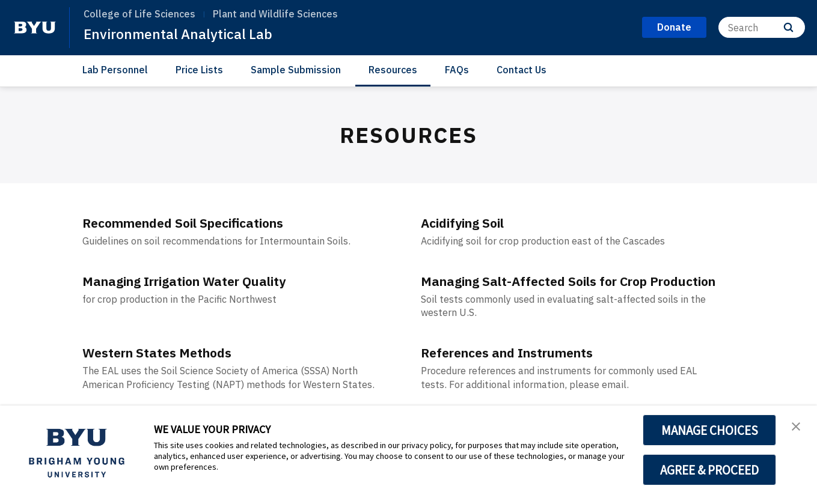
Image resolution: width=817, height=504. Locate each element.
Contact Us (522, 70)
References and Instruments (519, 370)
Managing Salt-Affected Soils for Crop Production (550, 290)
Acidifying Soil (469, 222)
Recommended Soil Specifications (196, 222)
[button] (797, 427)
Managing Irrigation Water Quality (200, 281)
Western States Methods (166, 370)
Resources (393, 70)
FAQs (457, 70)
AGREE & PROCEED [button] (710, 470)
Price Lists (199, 70)
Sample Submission (296, 70)
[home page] (35, 28)
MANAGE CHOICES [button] (710, 430)
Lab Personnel (115, 70)
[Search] (762, 27)
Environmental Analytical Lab (181, 34)
